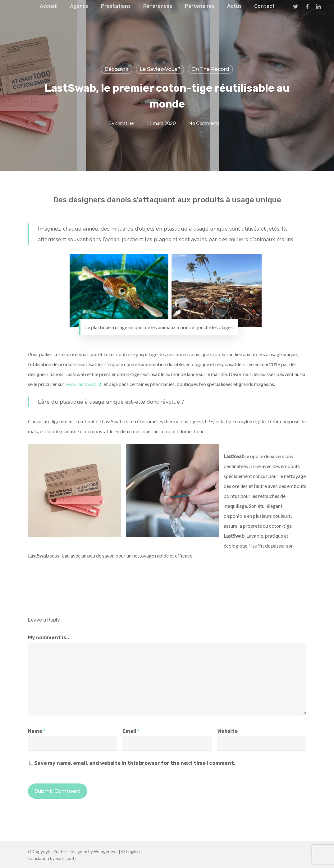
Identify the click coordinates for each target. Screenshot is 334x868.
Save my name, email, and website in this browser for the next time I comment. (135, 763)
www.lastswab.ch (84, 384)
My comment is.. (49, 638)
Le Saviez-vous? (160, 69)
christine (124, 123)
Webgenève (106, 851)
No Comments (204, 123)
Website (227, 731)
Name (37, 731)
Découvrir (117, 69)
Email (131, 731)
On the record (210, 69)
